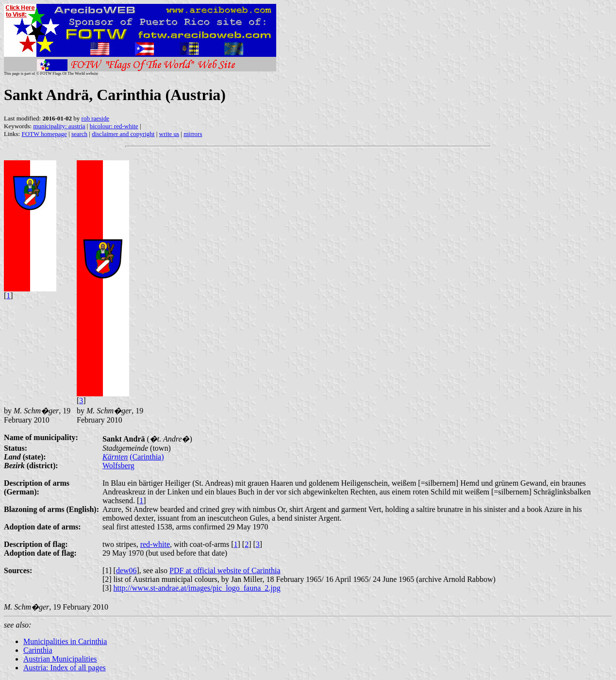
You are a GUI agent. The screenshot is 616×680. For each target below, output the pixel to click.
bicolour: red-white (114, 126)
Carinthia (38, 650)
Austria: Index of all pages (65, 668)
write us (169, 134)
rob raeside (95, 118)
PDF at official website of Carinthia (225, 570)
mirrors (193, 134)
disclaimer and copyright (123, 134)
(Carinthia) (147, 457)
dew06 (126, 570)
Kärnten (115, 457)
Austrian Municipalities (60, 659)
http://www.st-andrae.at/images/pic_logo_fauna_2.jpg (197, 588)
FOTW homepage (44, 134)
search (79, 134)
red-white (155, 544)
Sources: (18, 570)
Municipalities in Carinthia (65, 641)
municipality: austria (59, 126)
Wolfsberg (118, 466)
